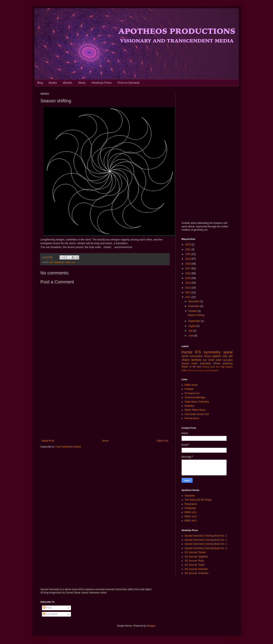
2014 (188, 283)
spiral (68, 262)
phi (51, 262)
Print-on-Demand (129, 83)
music (194, 363)
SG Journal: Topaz (195, 565)
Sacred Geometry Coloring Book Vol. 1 (206, 536)
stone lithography (211, 370)
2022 (188, 245)
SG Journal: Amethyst (197, 573)
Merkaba (189, 406)
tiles (199, 367)
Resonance (191, 504)
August (192, 326)
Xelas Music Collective (197, 402)
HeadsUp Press (102, 83)
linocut (206, 367)
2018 (188, 264)
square (185, 363)
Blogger (151, 626)
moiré (211, 360)
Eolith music (191, 385)
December (194, 301)
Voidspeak (190, 508)
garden (229, 367)
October (193, 311)
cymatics (228, 360)
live (218, 367)
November (194, 306)
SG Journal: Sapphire (196, 557)
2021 (188, 249)
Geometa (190, 496)
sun (73, 262)
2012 (188, 292)
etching (190, 370)
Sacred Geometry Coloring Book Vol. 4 (206, 548)
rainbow (196, 360)
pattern (217, 356)
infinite (217, 363)
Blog (40, 83)
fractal (187, 352)
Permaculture (192, 418)
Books (53, 83)
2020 (188, 254)
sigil (223, 367)
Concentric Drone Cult (197, 414)
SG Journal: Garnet (195, 552)
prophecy (227, 363)
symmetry (212, 352)
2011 (188, 297)
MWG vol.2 (191, 517)
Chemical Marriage (195, 397)
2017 (188, 268)
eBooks (67, 83)
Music (82, 83)
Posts (47, 608)
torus (208, 356)
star (225, 356)
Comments (50, 614)
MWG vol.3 (191, 521)
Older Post (162, 441)
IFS (198, 352)
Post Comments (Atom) (68, 447)
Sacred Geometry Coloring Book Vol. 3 (206, 544)
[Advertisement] (105, 406)
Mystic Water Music (195, 410)
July (191, 331)
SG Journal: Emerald (196, 569)
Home (105, 441)
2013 (188, 288)
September (194, 321)
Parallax (189, 389)
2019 (188, 259)
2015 (188, 278)
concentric (196, 356)
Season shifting (196, 315)
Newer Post (48, 441)
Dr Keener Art (192, 393)
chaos (185, 360)
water (219, 360)
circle (185, 356)
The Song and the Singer (198, 500)
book (213, 367)
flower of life (189, 367)
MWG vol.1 (191, 512)
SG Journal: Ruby (194, 561)
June (191, 336)
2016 (188, 273)
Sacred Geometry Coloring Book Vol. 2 (206, 540)
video (184, 370)
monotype (199, 370)
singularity (59, 262)
